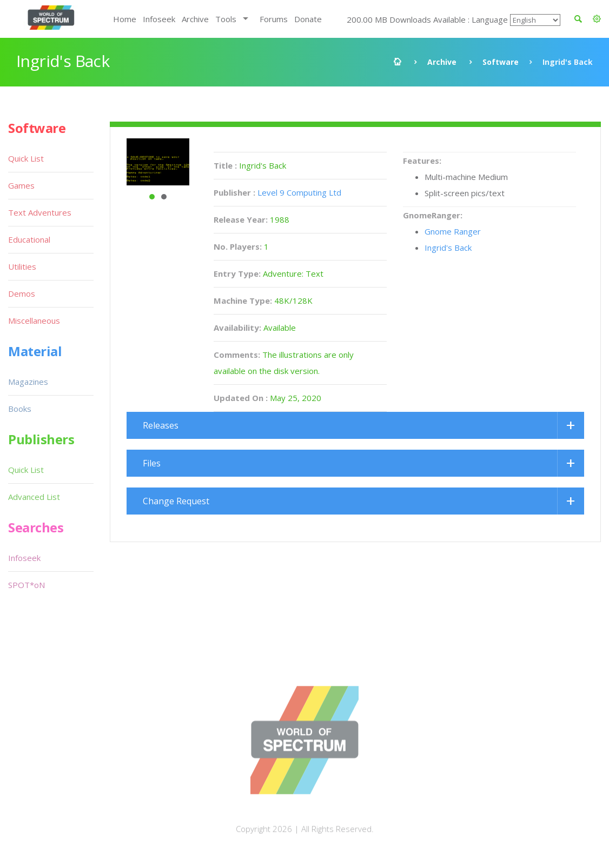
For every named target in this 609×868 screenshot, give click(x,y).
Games (21, 185)
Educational (29, 239)
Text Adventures (40, 212)
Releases (161, 425)
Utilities (22, 266)
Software (501, 62)
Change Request (176, 501)
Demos (22, 293)
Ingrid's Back (448, 248)
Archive (195, 19)
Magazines (28, 382)
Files (152, 463)
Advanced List (34, 497)
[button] (597, 19)
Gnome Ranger (453, 231)
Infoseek (159, 19)
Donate (308, 19)
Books (20, 409)
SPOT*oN (27, 585)
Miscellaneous (34, 321)
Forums (274, 19)
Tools (226, 19)
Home (125, 19)
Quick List (26, 158)
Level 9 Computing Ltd (299, 192)
